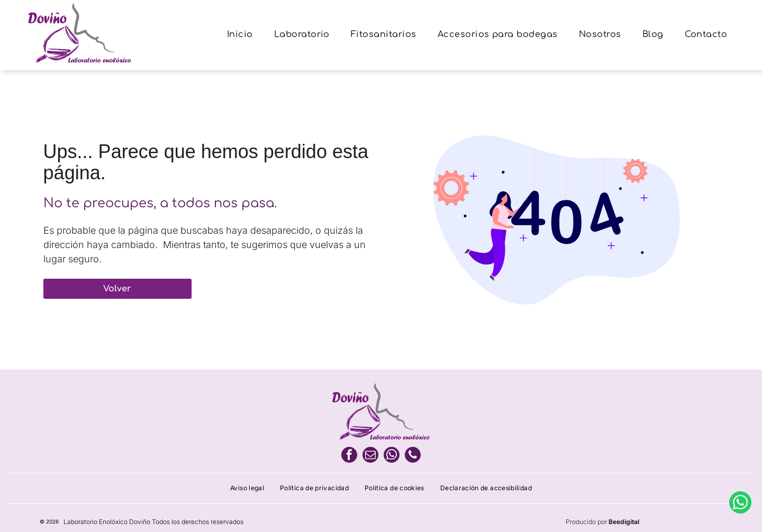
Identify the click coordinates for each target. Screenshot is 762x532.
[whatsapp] (392, 456)
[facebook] (349, 456)
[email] (370, 456)
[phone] (413, 456)
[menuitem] (240, 35)
